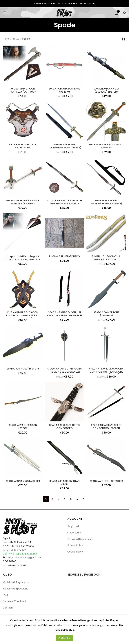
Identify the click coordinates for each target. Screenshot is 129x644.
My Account (74, 536)
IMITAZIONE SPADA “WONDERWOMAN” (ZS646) (64, 147)
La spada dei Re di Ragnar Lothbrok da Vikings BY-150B (23, 261)
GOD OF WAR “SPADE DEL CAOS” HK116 (23, 147)
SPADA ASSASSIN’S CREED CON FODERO (64, 429)
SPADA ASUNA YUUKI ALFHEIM (23, 485)
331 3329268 (29, 556)
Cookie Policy (75, 554)
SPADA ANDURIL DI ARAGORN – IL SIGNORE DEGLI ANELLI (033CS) (64, 374)
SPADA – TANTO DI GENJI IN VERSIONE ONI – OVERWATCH (64, 318)
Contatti (8, 610)
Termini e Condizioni (14, 604)
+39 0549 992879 (16, 553)
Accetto (64, 638)
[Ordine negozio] (123, 39)
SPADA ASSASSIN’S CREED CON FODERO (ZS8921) (106, 429)
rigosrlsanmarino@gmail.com (25, 560)
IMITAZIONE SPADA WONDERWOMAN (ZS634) (106, 203)
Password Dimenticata (80, 542)
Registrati (73, 529)
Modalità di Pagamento (16, 585)
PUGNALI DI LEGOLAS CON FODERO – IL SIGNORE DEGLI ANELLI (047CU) (23, 318)
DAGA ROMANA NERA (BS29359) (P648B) (106, 91)
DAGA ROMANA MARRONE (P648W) (64, 91)
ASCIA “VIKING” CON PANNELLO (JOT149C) (23, 91)
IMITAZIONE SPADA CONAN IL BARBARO (106, 147)
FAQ (5, 598)
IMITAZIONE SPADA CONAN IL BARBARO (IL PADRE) (23, 203)
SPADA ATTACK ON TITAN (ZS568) (64, 485)
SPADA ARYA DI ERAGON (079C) (23, 429)
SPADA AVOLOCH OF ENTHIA (106, 485)
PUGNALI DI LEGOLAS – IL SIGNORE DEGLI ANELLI (106, 260)
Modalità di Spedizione (16, 591)
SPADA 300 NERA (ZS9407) (23, 371)
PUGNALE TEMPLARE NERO (64, 258)
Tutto (16, 39)
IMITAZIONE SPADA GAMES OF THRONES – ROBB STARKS (64, 205)
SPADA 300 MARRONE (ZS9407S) (106, 316)
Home (6, 39)
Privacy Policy (75, 548)
